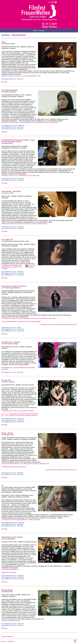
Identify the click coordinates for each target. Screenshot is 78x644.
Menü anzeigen (39, 31)
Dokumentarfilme (19, 35)
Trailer (5, 82)
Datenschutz (11, 641)
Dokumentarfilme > (8, 636)
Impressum (3, 641)
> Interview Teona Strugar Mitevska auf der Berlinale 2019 (58, 324)
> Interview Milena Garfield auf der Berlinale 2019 (61, 470)
